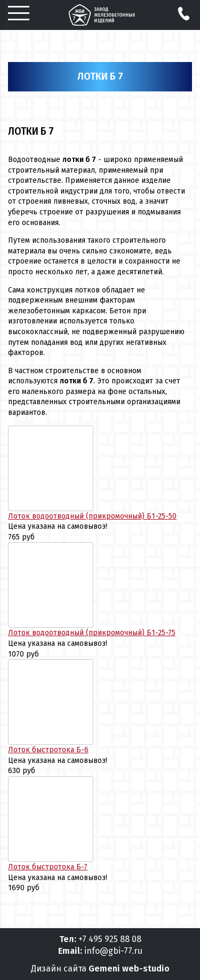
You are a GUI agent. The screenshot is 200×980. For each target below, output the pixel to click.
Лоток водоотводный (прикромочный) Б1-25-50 (92, 516)
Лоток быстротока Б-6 (48, 750)
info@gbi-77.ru (113, 951)
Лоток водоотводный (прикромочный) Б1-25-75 (92, 633)
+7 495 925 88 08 (110, 939)
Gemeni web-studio (129, 969)
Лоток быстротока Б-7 (48, 867)
